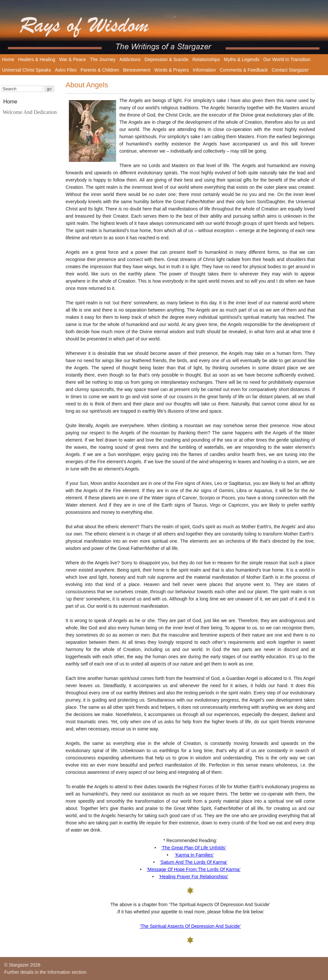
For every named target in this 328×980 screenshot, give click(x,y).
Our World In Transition (287, 59)
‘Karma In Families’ (194, 855)
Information (204, 70)
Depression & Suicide (167, 59)
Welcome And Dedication (30, 112)
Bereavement (137, 70)
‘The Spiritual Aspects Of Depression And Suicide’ (190, 926)
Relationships (206, 59)
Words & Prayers (172, 70)
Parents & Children (100, 70)
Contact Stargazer (290, 70)
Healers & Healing (37, 59)
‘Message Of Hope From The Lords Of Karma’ (194, 869)
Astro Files (66, 70)
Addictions (130, 59)
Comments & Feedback (244, 70)
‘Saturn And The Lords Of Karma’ (194, 862)
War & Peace (72, 59)
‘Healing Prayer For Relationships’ (194, 877)
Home (8, 59)
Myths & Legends (242, 59)
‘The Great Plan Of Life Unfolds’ (194, 848)
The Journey (103, 59)
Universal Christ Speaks (26, 70)
